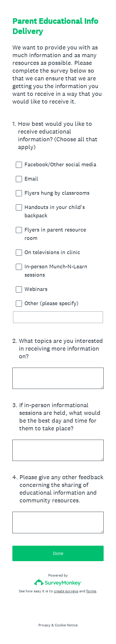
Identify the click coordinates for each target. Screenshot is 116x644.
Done (58, 553)
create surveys (66, 591)
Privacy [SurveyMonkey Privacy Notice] (44, 625)
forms (91, 591)
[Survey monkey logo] (58, 582)
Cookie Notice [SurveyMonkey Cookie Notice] (66, 625)
